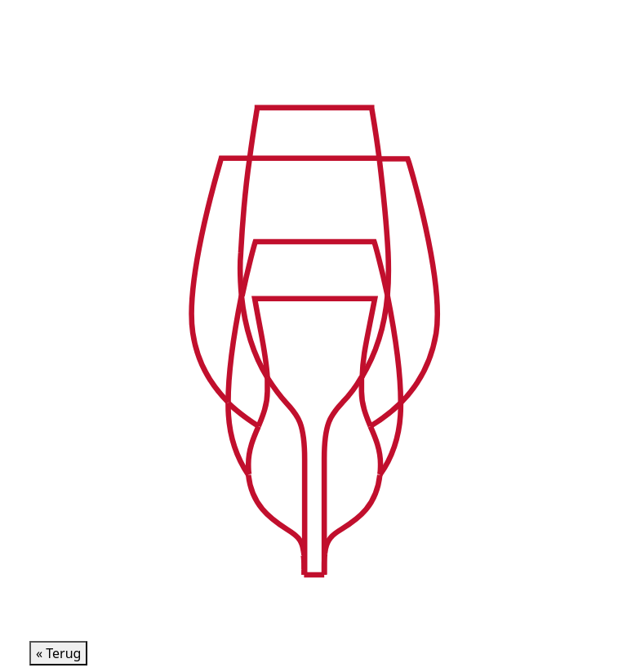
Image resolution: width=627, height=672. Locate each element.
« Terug (58, 653)
